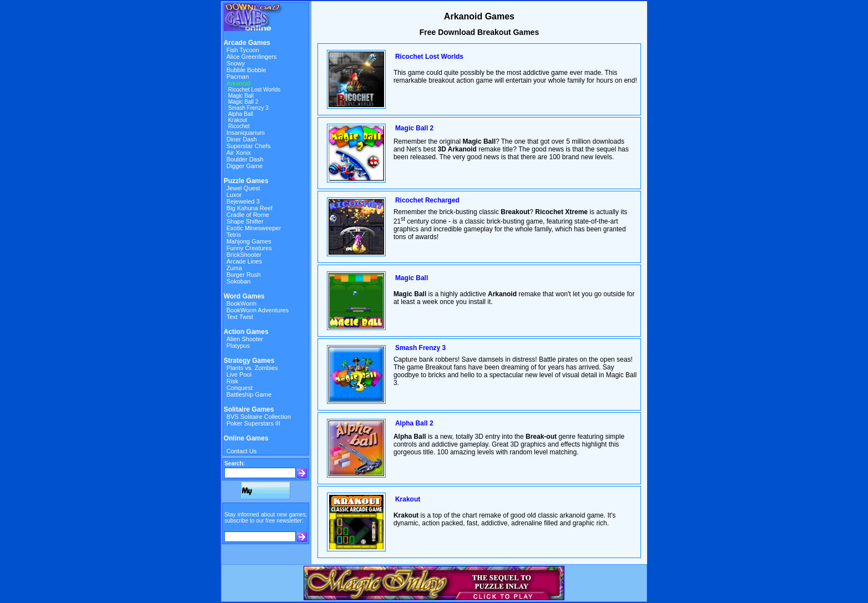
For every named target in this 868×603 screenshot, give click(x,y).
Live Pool (239, 374)
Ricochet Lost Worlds (254, 90)
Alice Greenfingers (252, 57)
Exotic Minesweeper (254, 228)
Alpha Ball (241, 114)
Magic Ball (241, 96)
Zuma (234, 268)
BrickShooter (244, 255)
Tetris (234, 235)
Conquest (239, 388)
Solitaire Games (249, 409)
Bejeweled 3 (243, 201)
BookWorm (241, 303)
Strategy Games (249, 361)
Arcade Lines (244, 261)
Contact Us (241, 451)
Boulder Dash (245, 159)
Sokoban (238, 281)
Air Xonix (239, 153)
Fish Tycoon (243, 50)
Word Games (244, 296)
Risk (232, 381)
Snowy (236, 63)
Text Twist (240, 317)
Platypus (238, 346)
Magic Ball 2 (243, 102)
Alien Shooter (245, 339)
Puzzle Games (246, 181)
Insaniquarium (246, 133)
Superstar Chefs (248, 146)
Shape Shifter (245, 221)
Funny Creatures (249, 248)
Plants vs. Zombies (252, 368)
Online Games (246, 438)
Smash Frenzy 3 (248, 108)
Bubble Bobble (246, 70)
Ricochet (239, 126)
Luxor (234, 195)
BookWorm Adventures (258, 310)
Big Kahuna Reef (249, 208)
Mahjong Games (249, 241)
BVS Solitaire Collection (259, 417)
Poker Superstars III (253, 423)
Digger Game (244, 166)
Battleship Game (249, 394)
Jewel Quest (243, 188)
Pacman (238, 77)
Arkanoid (238, 83)
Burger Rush (244, 275)
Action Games (246, 332)
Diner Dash (242, 139)
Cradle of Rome (248, 215)
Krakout (238, 120)
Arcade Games (247, 43)
